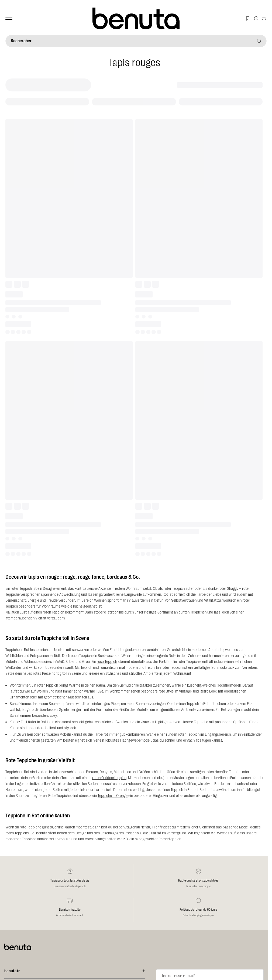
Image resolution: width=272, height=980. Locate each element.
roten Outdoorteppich (109, 778)
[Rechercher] (136, 41)
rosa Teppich (107, 662)
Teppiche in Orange (113, 796)
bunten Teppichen (192, 612)
